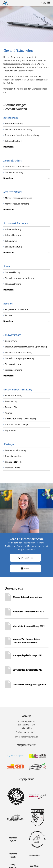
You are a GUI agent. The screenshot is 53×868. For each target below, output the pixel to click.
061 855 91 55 (25, 558)
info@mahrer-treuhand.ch (27, 737)
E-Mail (25, 568)
